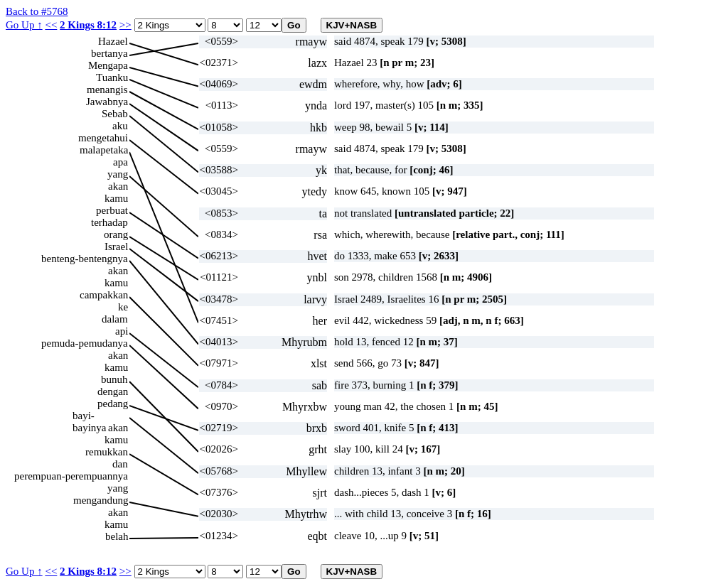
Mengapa (108, 65)
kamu (116, 198)
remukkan (107, 452)
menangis (107, 90)
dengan (113, 391)
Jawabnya (107, 102)
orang (116, 234)
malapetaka (104, 150)
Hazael (113, 41)
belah (117, 536)
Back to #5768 (37, 11)
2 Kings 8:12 (88, 25)
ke (123, 307)
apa (121, 162)
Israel (116, 247)
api (122, 331)
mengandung (101, 500)
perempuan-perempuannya (71, 476)
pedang (113, 404)
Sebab (115, 114)
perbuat (112, 210)
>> (125, 25)
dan (120, 464)
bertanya (109, 53)
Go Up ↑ (24, 25)
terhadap (109, 222)
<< (51, 25)
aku (120, 126)
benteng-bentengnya (85, 259)
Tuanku (112, 77)
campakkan (104, 295)
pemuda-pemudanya (85, 343)
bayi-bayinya (89, 416)
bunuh (114, 379)
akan (118, 186)
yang (118, 174)
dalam (115, 319)
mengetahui (103, 138)
